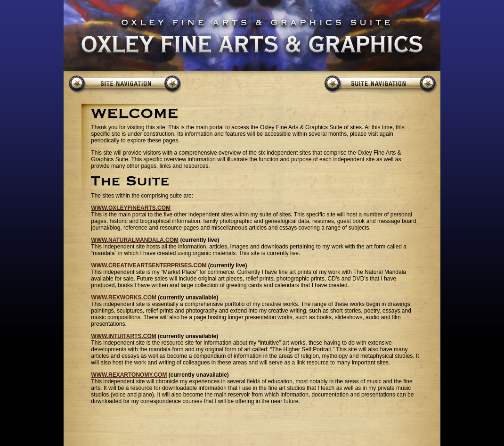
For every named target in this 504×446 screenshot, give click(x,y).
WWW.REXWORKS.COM (124, 297)
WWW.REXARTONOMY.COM (129, 375)
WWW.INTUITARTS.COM (123, 336)
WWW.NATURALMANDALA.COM (135, 240)
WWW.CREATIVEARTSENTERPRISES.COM (149, 265)
